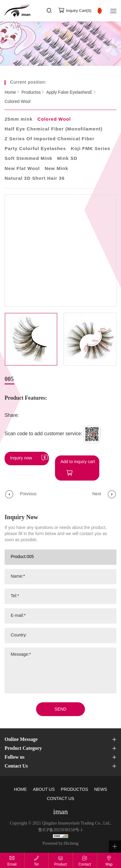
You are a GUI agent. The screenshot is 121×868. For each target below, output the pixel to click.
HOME (20, 786)
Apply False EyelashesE (69, 93)
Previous (28, 491)
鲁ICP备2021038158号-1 (60, 826)
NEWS (101, 786)
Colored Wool (18, 102)
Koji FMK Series (91, 149)
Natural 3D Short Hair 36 (35, 179)
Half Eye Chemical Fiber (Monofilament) (54, 129)
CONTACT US (61, 795)
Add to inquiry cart (78, 458)
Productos (31, 93)
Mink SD (67, 159)
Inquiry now (21, 458)
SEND (61, 706)
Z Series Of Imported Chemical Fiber (50, 139)
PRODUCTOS (74, 786)
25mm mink (19, 119)
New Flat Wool (22, 169)
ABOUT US (44, 786)
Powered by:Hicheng (61, 840)
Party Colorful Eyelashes (35, 149)
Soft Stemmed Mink (28, 159)
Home (10, 93)
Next (97, 491)
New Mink (56, 169)
